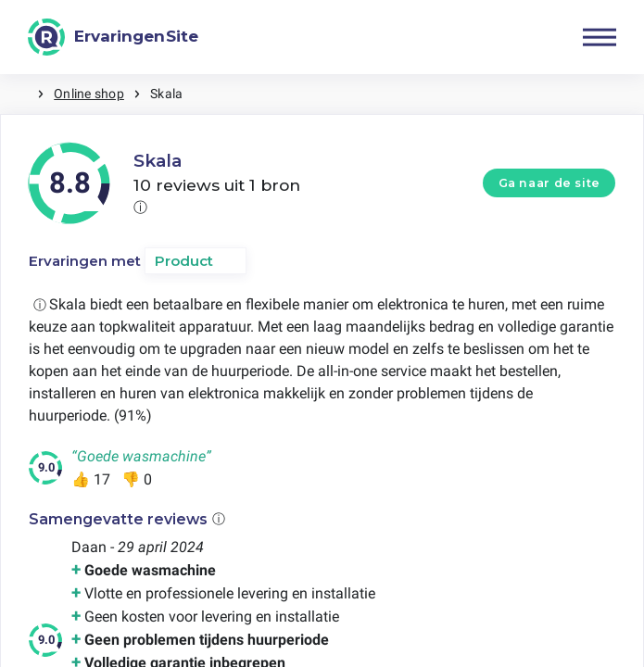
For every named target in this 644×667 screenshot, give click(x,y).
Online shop (89, 94)
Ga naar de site (549, 183)
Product (184, 261)
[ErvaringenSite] (113, 37)
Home (19, 94)
